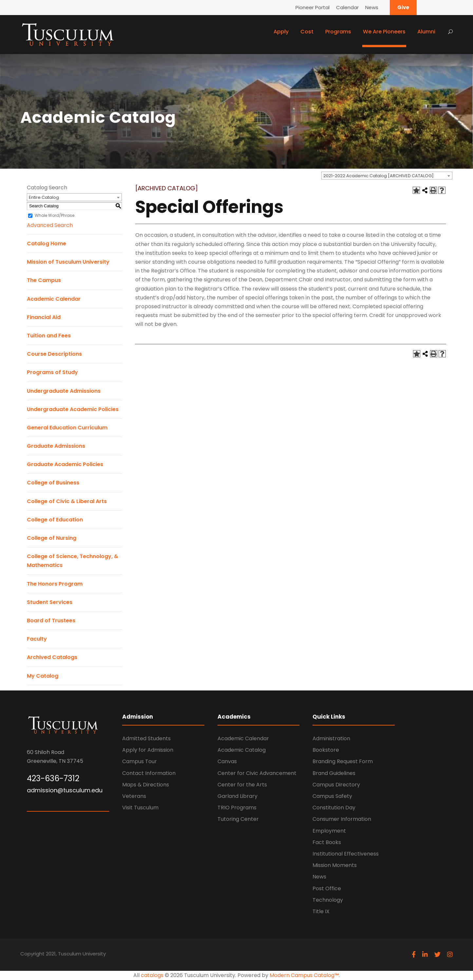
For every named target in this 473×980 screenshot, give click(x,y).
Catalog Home (47, 244)
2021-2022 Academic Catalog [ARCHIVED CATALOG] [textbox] (378, 176)
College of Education (55, 520)
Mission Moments (335, 865)
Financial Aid (44, 317)
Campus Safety (332, 796)
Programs (338, 32)
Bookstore (326, 750)
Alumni (426, 32)
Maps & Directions (146, 785)
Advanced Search (50, 225)
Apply (281, 32)
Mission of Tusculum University (68, 262)
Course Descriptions (54, 354)
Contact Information (149, 773)
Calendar (347, 7)
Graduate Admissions (56, 446)
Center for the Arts (242, 785)
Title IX (321, 911)
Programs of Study (52, 372)
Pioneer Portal (312, 7)
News (372, 7)
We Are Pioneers (384, 32)
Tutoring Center (238, 819)
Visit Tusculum (140, 808)
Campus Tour (140, 761)
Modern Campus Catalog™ (304, 975)
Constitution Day (334, 808)
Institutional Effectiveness (346, 854)
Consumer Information (342, 819)
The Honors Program (55, 584)
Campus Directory (336, 785)
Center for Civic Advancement (257, 773)
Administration (331, 738)
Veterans (134, 796)
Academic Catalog (242, 750)
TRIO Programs (237, 808)
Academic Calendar (54, 299)
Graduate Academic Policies (65, 464)
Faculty (37, 639)
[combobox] (387, 176)
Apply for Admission (148, 750)
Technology (328, 900)
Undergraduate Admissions (64, 391)
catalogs (152, 975)
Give (403, 7)
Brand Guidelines (334, 773)
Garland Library (237, 796)
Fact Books (327, 842)
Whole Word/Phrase (55, 215)
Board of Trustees (51, 621)
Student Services (50, 602)
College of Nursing (52, 538)
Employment (329, 831)
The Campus (44, 280)
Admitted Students (146, 738)
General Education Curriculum (67, 428)
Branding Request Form (343, 761)
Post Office (327, 888)
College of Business (53, 483)
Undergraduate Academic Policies (73, 409)
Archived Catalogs (52, 657)
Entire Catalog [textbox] (44, 197)
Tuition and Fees (49, 336)
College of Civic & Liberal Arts (67, 501)
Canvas (227, 761)
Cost (307, 32)
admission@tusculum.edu (65, 790)
